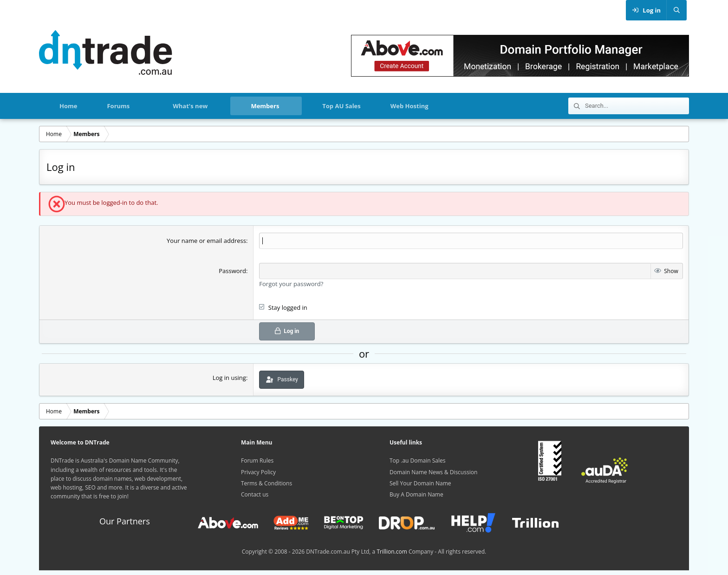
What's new (190, 106)
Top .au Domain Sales (418, 461)
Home (68, 106)
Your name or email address (206, 241)
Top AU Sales (341, 106)
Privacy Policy (258, 472)
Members (265, 106)
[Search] (676, 10)
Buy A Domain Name (416, 494)
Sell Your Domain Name (420, 483)
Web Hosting (409, 106)
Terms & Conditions (266, 483)
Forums (118, 106)
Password (232, 271)
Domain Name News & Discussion (433, 472)
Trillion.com (392, 552)
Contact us (255, 494)
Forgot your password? (291, 284)
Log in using (229, 378)
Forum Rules (257, 461)
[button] (146, 106)
